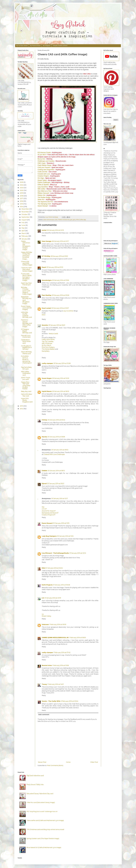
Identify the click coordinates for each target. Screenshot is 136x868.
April (23, 231)
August (24, 220)
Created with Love (44, 174)
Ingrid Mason (47, 391)
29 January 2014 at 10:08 (62, 363)
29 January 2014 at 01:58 (60, 280)
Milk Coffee (41, 189)
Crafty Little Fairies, (48, 339)
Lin (43, 598)
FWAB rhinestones (64, 220)
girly (74, 220)
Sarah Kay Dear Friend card (26, 284)
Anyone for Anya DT (49, 511)
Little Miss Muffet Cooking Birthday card (27, 315)
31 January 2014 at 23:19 (53, 598)
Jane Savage (47, 241)
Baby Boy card (26, 391)
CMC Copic (42, 163)
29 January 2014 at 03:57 (60, 308)
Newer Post (42, 762)
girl (71, 220)
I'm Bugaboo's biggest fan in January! (26, 347)
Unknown (45, 625)
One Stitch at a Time (45, 191)
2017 (22, 199)
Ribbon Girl (41, 195)
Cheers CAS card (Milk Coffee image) (27, 263)
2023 (22, 188)
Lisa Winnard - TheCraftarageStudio (55, 553)
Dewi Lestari (46, 308)
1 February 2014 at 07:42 (62, 653)
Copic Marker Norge (44, 165)
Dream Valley (42, 180)
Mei (43, 507)
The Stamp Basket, (49, 349)
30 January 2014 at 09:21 (56, 484)
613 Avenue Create (44, 153)
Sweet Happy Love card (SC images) (26, 308)
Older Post (94, 762)
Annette (45, 325)
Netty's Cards (53, 334)
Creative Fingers (43, 176)
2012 (22, 409)
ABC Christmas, (47, 343)
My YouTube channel (22, 46)
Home (68, 762)
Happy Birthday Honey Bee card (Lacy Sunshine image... (27, 256)
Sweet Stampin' (43, 206)
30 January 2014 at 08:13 (56, 471)
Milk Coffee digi (81, 220)
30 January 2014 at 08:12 (60, 450)
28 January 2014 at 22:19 (55, 230)
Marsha (44, 437)
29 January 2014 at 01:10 (55, 267)
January (25, 239)
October (25, 214)
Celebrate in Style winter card (26, 341)
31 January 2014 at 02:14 (78, 553)
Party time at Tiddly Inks (35, 785)
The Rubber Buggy (44, 197)
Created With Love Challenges (54, 454)
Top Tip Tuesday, (48, 341)
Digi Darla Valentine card (35, 776)
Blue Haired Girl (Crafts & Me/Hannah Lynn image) (44, 848)
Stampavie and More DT (50, 513)
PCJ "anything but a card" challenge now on (42, 812)
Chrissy (45, 420)
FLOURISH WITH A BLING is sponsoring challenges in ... (26, 360)
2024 (22, 185)
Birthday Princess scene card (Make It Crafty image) (26, 291)
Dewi (44, 315)
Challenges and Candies (46, 161)
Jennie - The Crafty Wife (51, 701)
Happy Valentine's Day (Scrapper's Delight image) (26, 245)
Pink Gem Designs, (48, 347)
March (24, 233)
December (25, 209)
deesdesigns (47, 280)
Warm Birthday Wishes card (26, 353)
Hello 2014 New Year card (27, 395)
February (25, 236)
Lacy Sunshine (43, 187)
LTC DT (44, 509)
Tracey (44, 684)
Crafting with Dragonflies (46, 170)
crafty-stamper (47, 363)
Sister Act (41, 200)
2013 (22, 406)
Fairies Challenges (44, 182)
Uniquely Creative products (60, 46)
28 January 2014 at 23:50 (59, 256)
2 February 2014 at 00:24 (69, 701)
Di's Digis (41, 178)
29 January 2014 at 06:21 (57, 325)
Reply (44, 236)
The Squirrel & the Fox (45, 202)
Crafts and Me (42, 172)
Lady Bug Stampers (49, 536)
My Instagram (47, 46)
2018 (22, 196)
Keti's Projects (47, 585)
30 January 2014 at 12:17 (59, 499)
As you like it (42, 155)
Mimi (44, 568)
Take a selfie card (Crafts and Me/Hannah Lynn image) (45, 821)
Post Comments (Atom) (55, 765)
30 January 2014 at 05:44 (56, 420)
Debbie (44, 471)
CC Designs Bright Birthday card (27, 331)
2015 (22, 204)
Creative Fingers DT (49, 515)
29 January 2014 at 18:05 (61, 391)
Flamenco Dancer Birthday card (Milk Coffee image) (27, 323)
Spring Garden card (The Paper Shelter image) (43, 839)
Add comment (44, 715)
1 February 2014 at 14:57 (56, 684)
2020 (22, 190)
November (25, 212)
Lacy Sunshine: (68, 311)
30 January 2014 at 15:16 (65, 536)
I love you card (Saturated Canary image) (27, 269)
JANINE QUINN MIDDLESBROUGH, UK (55, 638)
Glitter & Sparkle (43, 185)
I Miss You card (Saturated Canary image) (41, 803)
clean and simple (48, 220)
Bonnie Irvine (47, 665)
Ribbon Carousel (43, 193)
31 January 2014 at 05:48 (61, 585)
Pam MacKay (47, 295)
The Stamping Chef (44, 204)
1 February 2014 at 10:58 (61, 665)
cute (56, 220)
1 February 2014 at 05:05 (58, 625)
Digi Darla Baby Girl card (26, 368)
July (23, 223)
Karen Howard (47, 523)
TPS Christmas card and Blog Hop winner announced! (45, 830)
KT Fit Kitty (46, 256)
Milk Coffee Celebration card (26, 373)
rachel (44, 230)
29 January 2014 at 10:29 (61, 378)
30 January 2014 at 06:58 (56, 437)
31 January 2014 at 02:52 (54, 568)
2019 (22, 193)
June (23, 225)
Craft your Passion (44, 167)
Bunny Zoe (41, 159)
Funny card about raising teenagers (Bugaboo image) (26, 277)
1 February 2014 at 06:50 (77, 638)
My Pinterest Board (35, 46)
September (26, 217)
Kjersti (44, 484)
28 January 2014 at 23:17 (60, 241)
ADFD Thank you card (26, 379)
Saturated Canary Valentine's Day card (40, 794)
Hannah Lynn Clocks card (26, 336)
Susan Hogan (47, 378)
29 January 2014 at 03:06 (60, 295)
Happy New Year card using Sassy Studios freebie (26, 385)
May (23, 228)
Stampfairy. (46, 351)
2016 (22, 201)
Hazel (44, 267)
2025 (22, 182)
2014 (22, 207)
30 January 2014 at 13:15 (61, 523)
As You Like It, (46, 345)
